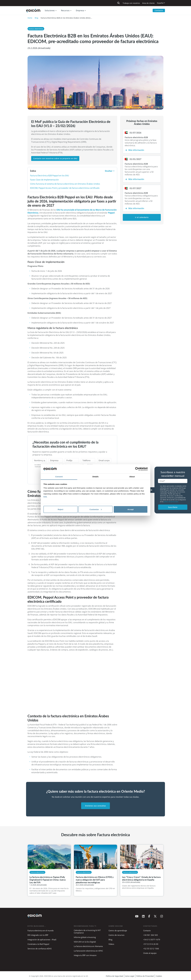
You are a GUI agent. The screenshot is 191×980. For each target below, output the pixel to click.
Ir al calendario (142, 217)
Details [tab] (95, 477)
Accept (130, 509)
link (45, 497)
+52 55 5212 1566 (151, 949)
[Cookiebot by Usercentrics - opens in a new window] (137, 469)
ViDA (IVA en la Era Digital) (85, 942)
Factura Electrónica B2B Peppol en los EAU (50, 176)
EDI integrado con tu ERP (38, 935)
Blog (36, 18)
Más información (136, 150)
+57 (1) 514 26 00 (151, 944)
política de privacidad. (171, 501)
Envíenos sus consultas (95, 806)
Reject (60, 509)
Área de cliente (148, 3)
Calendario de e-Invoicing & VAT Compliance (87, 931)
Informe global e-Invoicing (85, 937)
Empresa (80, 10)
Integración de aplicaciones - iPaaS (42, 940)
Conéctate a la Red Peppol (38, 944)
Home (30, 18)
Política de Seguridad (115, 976)
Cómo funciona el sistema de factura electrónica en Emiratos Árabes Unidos (65, 184)
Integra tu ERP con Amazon (85, 955)
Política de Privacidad (145, 976)
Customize (96, 509)
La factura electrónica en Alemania (88, 946)
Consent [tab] (59, 477)
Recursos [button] (65, 10)
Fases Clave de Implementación (44, 180)
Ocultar (110, 171)
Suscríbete (173, 507)
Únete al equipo (150, 953)
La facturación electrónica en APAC (88, 951)
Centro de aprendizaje (118, 931)
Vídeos (111, 944)
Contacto (159, 10)
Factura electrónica (36, 29)
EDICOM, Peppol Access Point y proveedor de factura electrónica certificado (65, 188)
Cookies (159, 976)
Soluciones (50, 10)
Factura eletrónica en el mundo (41, 931)
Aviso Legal (130, 976)
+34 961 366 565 (151, 935)
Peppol (111, 213)
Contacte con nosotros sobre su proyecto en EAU (55, 158)
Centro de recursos (116, 935)
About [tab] (132, 477)
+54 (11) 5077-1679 (152, 940)
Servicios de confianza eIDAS (40, 949)
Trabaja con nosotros (131, 3)
